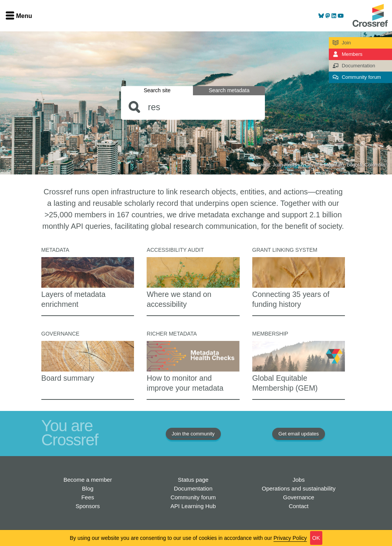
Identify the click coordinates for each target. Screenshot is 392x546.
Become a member (88, 480)
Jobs (299, 480)
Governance (299, 497)
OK (316, 538)
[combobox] (193, 107)
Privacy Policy (290, 538)
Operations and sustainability (299, 488)
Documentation (193, 488)
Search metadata (229, 90)
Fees (87, 497)
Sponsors (87, 506)
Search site (157, 90)
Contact (299, 506)
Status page (193, 480)
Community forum (193, 497)
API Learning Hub (193, 506)
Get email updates (299, 434)
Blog (88, 488)
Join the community (193, 434)
